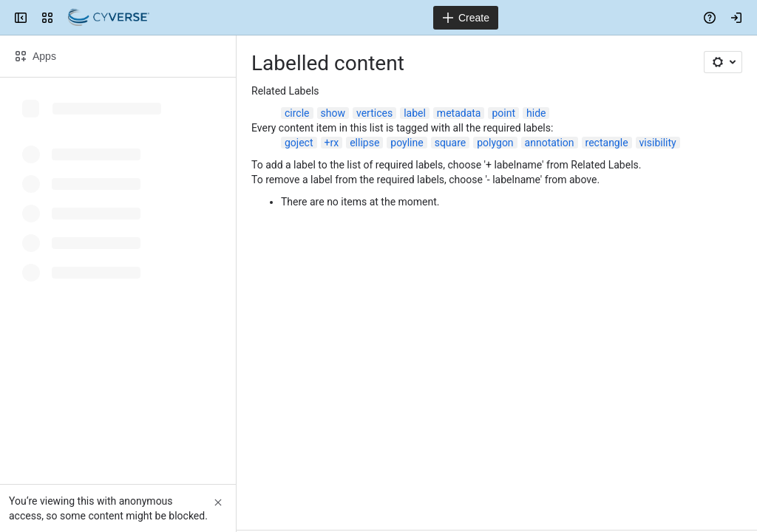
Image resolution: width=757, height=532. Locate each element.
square (451, 143)
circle (297, 113)
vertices (374, 113)
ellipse (364, 143)
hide (536, 113)
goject (299, 143)
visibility (658, 143)
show (333, 113)
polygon (495, 143)
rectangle (607, 143)
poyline (407, 143)
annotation (550, 143)
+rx (332, 143)
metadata (459, 113)
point (503, 113)
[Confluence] (109, 18)
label (415, 113)
